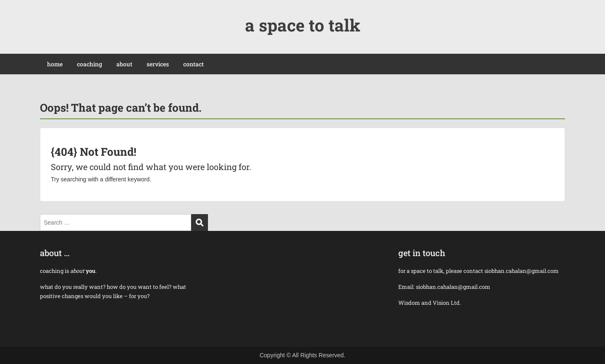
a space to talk (303, 25)
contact (193, 64)
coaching (89, 64)
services (158, 64)
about (124, 64)
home (55, 64)
